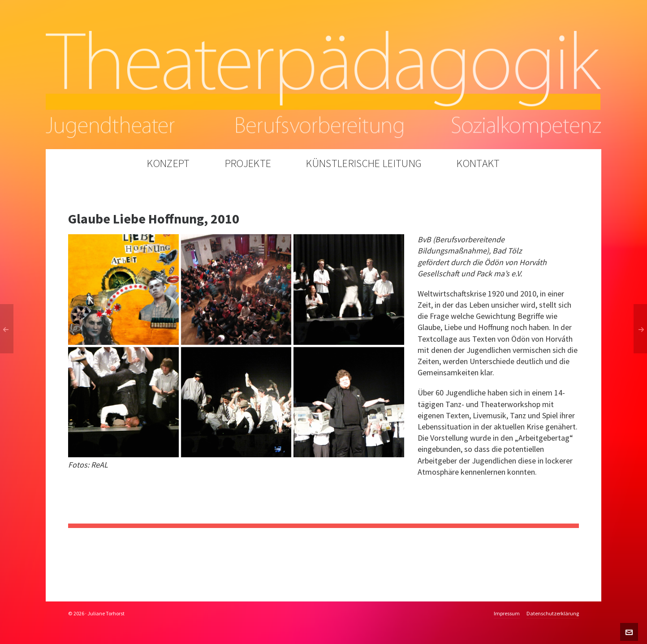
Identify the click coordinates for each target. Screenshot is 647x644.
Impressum (507, 614)
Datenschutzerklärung (553, 614)
